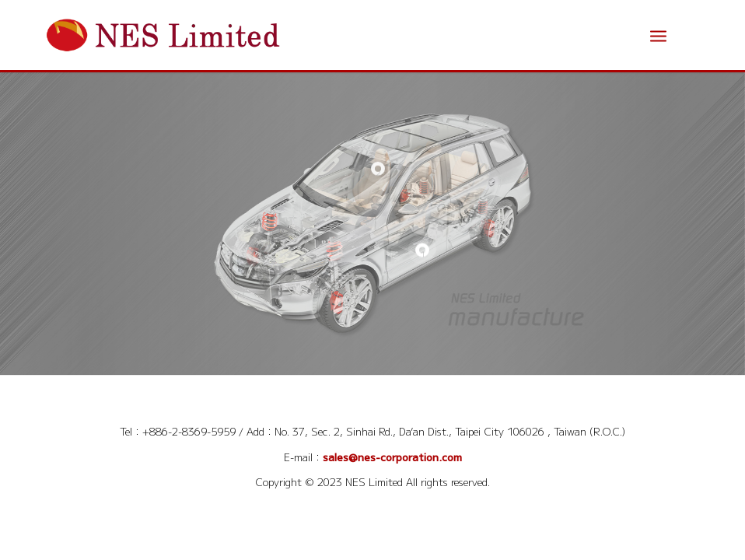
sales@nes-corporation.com (392, 457)
